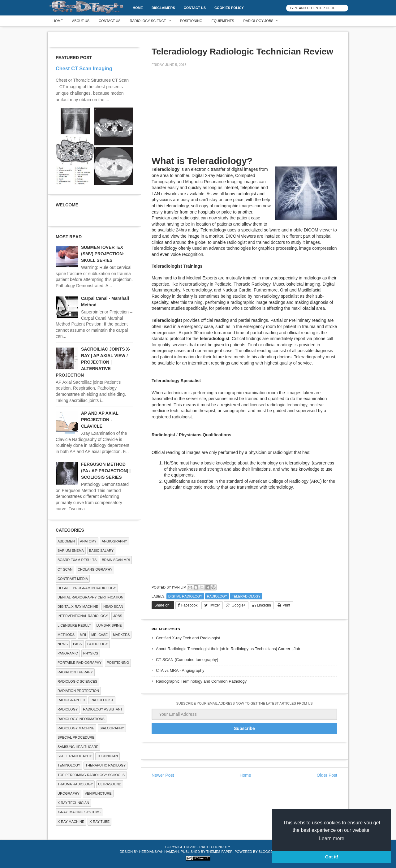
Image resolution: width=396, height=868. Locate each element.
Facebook (189, 605)
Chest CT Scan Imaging (84, 68)
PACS (77, 644)
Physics (91, 653)
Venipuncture (98, 793)
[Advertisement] (198, 115)
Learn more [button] (332, 838)
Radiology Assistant (103, 709)
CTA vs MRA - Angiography (180, 670)
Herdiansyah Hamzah (159, 852)
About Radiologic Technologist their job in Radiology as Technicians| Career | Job (228, 649)
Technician (108, 756)
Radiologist (102, 700)
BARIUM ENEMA (71, 551)
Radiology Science (148, 21)
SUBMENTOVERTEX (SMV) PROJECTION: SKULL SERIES (103, 254)
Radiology (217, 596)
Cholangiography (95, 569)
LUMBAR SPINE (109, 625)
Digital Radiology (185, 596)
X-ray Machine (71, 822)
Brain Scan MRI (116, 560)
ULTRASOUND (110, 784)
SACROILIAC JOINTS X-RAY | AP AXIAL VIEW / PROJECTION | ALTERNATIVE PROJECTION (93, 362)
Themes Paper (220, 852)
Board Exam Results (77, 560)
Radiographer (71, 700)
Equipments (223, 21)
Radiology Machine (76, 728)
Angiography (114, 541)
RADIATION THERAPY (75, 672)
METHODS (66, 635)
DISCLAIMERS (163, 8)
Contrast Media (73, 579)
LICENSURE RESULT (74, 625)
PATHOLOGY (98, 644)
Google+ (239, 605)
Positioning (191, 21)
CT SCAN (65, 569)
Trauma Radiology (75, 784)
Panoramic (68, 653)
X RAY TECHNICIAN (73, 803)
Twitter (215, 605)
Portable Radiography (80, 663)
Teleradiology (246, 596)
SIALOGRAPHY (112, 728)
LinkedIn (264, 605)
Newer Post (163, 775)
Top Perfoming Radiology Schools (91, 775)
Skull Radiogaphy (75, 756)
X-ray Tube (99, 822)
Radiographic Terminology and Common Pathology (201, 681)
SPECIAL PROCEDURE (76, 737)
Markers (121, 635)
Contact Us (195, 8)
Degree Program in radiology (87, 588)
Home (138, 8)
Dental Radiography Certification (90, 597)
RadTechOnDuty (214, 847)
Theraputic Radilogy (105, 765)
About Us (81, 21)
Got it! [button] (332, 857)
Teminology (69, 765)
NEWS (63, 644)
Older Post (327, 775)
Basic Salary (101, 551)
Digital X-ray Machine (78, 607)
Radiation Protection (78, 691)
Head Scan (113, 607)
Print (286, 605)
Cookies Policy (229, 8)
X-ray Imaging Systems (79, 812)
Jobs (118, 616)
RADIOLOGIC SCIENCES (77, 681)
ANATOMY (88, 541)
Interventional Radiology (83, 616)
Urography (69, 793)
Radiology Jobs (258, 21)
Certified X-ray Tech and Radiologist (188, 638)
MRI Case (99, 635)
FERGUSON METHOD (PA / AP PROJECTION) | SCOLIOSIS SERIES (106, 471)
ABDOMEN (66, 541)
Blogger (267, 852)
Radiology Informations (81, 719)
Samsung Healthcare (78, 747)
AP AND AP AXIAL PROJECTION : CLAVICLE (100, 420)
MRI (83, 635)
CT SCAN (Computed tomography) (187, 660)
